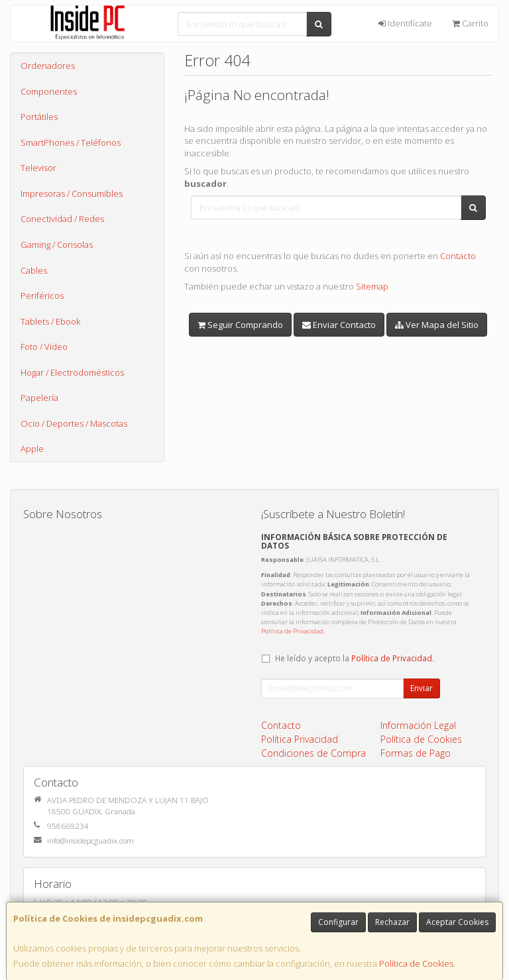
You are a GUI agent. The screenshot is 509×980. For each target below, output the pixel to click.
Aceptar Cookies (457, 922)
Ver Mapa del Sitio (437, 325)
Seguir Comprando (240, 325)
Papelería (39, 398)
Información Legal (418, 725)
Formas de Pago (416, 753)
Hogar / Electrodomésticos (72, 372)
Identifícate (405, 23)
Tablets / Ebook (50, 321)
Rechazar (392, 922)
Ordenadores (48, 66)
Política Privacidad (300, 739)
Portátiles (39, 117)
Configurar (338, 922)
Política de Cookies (416, 963)
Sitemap (372, 286)
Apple (32, 449)
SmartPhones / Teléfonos (71, 142)
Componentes (49, 91)
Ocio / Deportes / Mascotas (74, 423)
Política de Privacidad (292, 631)
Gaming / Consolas (57, 245)
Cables (34, 270)
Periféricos (42, 296)
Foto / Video (44, 347)
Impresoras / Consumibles (72, 193)
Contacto (458, 256)
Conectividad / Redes (62, 219)
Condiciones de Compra (313, 753)
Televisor (38, 168)
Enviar (422, 688)
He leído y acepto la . (355, 658)
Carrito (470, 23)
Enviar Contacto (339, 325)
